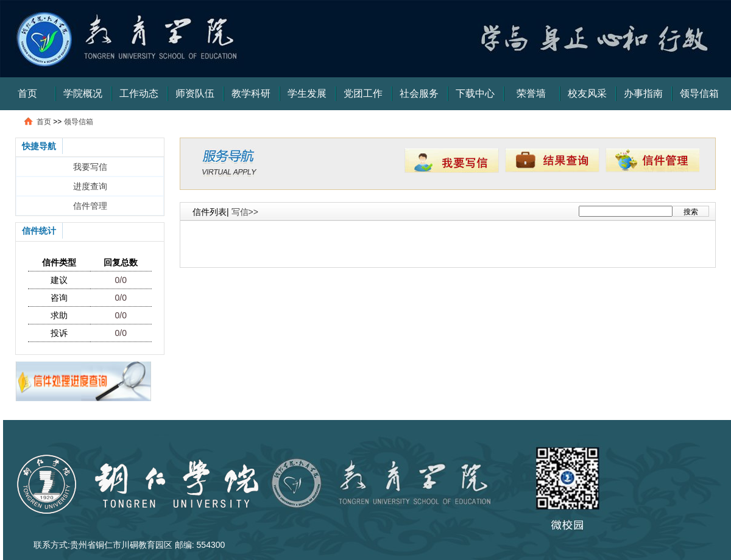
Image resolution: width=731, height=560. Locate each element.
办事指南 (643, 93)
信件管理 (90, 206)
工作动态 (139, 93)
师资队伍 (195, 93)
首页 (27, 93)
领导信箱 (699, 93)
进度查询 (90, 186)
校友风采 (587, 93)
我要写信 (90, 167)
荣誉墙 (531, 93)
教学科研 (251, 93)
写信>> (245, 212)
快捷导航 (39, 146)
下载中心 (475, 93)
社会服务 (419, 93)
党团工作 (363, 93)
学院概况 (83, 93)
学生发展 (307, 93)
